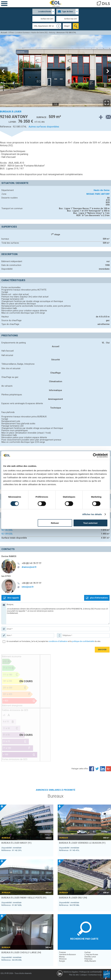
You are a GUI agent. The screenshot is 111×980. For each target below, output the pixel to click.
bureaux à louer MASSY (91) (16, 843)
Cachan (88, 952)
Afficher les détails (92, 514)
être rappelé (13, 598)
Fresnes (62, 952)
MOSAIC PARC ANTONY (98, 194)
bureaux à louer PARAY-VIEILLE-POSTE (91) (24, 898)
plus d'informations (99, 598)
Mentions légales (71, 972)
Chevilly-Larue (90, 957)
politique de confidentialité (83, 641)
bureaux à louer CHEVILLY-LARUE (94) (21, 953)
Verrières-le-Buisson (67, 954)
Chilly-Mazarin (90, 961)
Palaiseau (88, 959)
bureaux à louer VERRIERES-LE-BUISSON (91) (82, 843)
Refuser (55, 523)
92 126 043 (7, 530)
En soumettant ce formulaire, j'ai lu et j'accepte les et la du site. (54, 641)
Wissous (63, 959)
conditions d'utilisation (58, 641)
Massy (62, 957)
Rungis (62, 961)
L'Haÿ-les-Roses (91, 954)
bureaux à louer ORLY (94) (73, 898)
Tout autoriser (90, 523)
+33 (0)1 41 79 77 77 (32, 563)
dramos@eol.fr (29, 567)
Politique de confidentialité (91, 972)
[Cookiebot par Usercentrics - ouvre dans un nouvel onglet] (95, 455)
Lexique (83, 975)
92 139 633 (7, 534)
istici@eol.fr (28, 587)
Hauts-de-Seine (102, 190)
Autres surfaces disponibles (44, 127)
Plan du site (74, 975)
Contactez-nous (95, 975)
